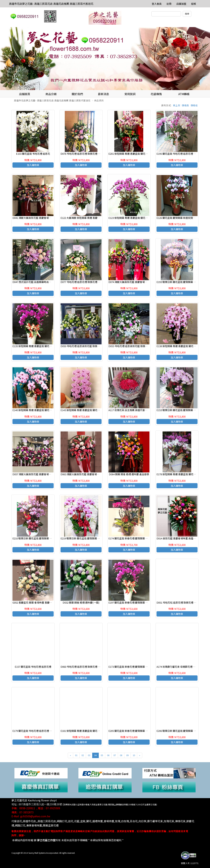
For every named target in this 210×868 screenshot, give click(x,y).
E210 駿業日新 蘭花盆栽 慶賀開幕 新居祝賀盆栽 (38, 538)
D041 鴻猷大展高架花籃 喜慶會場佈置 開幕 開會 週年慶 (42, 218)
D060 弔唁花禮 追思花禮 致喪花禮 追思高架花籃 (87, 667)
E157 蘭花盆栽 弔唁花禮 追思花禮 (33, 667)
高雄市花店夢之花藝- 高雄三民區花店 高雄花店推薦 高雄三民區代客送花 (51, 4)
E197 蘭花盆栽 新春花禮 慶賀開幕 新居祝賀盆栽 (134, 602)
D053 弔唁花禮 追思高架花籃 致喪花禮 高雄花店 (134, 346)
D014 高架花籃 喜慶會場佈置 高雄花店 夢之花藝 (183, 538)
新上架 (177, 105)
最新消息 (104, 94)
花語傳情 (156, 94)
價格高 (185, 105)
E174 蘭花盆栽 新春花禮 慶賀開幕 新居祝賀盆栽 (134, 538)
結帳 (194, 4)
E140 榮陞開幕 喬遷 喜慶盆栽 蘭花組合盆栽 (36, 410)
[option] (105, 59)
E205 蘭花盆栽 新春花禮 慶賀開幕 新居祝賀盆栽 (134, 731)
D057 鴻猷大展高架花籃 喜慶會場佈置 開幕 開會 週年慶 (42, 474)
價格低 (194, 105)
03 (89, 755)
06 (108, 755)
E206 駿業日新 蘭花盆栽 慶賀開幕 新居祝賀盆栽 (182, 731)
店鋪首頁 (25, 94)
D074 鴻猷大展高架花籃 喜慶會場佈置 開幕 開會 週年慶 (138, 282)
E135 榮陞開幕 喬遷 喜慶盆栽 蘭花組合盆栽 (36, 346)
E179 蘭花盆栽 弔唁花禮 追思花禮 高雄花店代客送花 (41, 731)
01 (76, 755)
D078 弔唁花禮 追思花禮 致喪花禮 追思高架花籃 (87, 154)
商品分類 (51, 94)
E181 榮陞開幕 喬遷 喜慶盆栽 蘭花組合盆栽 (84, 731)
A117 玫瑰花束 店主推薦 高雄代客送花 (129, 410)
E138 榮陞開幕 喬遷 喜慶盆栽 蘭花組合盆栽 (180, 346)
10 (134, 755)
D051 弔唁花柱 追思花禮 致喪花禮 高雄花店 (180, 602)
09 (127, 755)
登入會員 (157, 4)
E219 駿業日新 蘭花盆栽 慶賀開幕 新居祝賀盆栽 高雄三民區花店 (95, 538)
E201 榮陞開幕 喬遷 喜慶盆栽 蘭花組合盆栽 (132, 154)
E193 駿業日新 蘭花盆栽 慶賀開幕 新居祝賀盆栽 (182, 282)
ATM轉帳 (184, 94)
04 (95, 755)
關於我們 (77, 94)
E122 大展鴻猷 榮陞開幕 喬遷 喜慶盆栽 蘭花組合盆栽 (89, 218)
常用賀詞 (130, 94)
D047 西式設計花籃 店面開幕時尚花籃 (33, 282)
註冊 (169, 4)
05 (102, 755)
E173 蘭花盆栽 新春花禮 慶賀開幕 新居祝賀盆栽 (134, 667)
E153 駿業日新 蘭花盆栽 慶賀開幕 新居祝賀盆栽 (182, 410)
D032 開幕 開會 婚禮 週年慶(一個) (81, 602)
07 (115, 755)
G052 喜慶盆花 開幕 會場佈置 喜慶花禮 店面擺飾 (39, 602)
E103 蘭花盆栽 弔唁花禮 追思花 (33, 154)
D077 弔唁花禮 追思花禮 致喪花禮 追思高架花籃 (87, 282)
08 (121, 755)
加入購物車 (33, 165)
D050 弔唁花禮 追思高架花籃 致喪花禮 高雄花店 (87, 346)
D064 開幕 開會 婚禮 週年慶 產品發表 (129, 474)
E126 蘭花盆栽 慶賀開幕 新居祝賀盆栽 (177, 218)
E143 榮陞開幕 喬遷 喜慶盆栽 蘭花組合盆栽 (84, 410)
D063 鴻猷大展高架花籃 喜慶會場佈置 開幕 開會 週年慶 (90, 474)
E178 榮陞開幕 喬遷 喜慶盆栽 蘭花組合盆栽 (180, 474)
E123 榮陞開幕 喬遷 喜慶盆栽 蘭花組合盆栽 (132, 218)
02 (83, 755)
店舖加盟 (181, 4)
